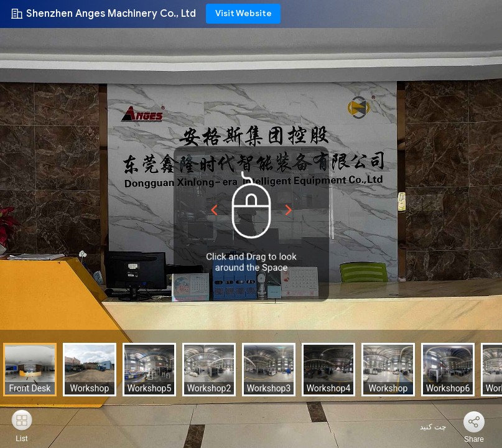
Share (474, 439)
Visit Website (244, 13)
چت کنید (425, 427)
